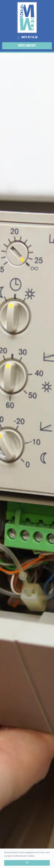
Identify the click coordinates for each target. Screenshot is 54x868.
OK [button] (27, 863)
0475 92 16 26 (27, 37)
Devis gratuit (27, 46)
